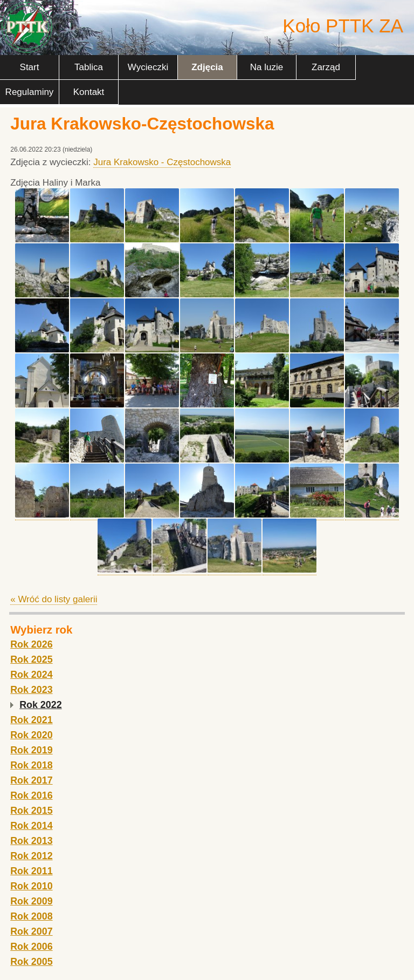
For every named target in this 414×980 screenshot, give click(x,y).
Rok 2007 (31, 931)
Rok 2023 (31, 690)
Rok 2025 (31, 659)
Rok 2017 (31, 780)
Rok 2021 (31, 720)
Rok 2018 (31, 765)
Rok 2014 (31, 826)
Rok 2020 (31, 735)
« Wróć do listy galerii (54, 599)
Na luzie (267, 67)
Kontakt (89, 92)
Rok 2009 (31, 901)
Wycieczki (148, 67)
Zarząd (326, 67)
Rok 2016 (31, 795)
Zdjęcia (207, 67)
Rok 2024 (31, 675)
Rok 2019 (31, 750)
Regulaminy (30, 92)
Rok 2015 (31, 811)
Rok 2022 (40, 705)
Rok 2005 (31, 962)
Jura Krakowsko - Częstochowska (162, 162)
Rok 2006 (31, 947)
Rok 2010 (31, 886)
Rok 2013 (31, 841)
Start (30, 67)
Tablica (89, 67)
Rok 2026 (31, 644)
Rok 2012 (31, 856)
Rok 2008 (31, 916)
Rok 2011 (31, 871)
